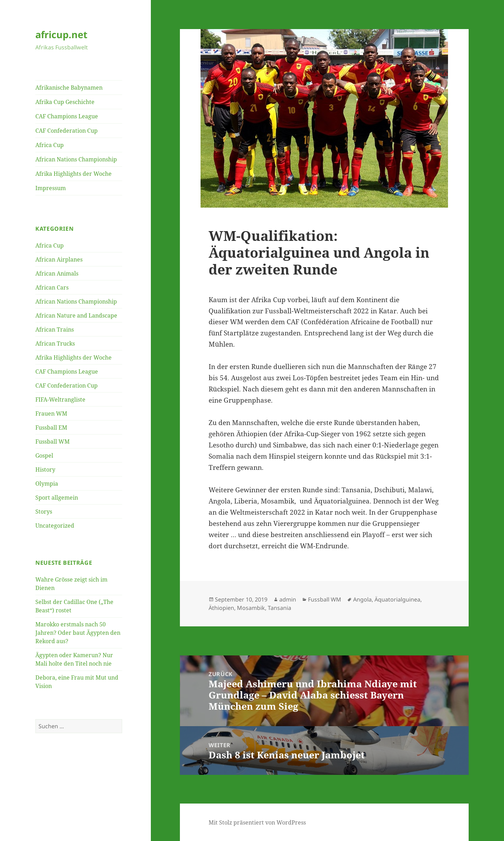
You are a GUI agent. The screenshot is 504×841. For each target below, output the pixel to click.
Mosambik (251, 608)
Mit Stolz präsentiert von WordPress (257, 822)
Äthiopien (221, 608)
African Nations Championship (76, 159)
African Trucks (55, 343)
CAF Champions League (67, 116)
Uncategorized (55, 526)
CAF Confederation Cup (66, 131)
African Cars (52, 287)
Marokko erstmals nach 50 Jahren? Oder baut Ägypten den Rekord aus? (78, 633)
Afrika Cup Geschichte (65, 102)
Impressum (51, 188)
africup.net (61, 34)
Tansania (279, 608)
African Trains (55, 329)
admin (288, 599)
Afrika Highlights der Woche (73, 174)
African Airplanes (59, 259)
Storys (44, 512)
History (45, 470)
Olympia (47, 484)
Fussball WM (52, 442)
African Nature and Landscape (76, 315)
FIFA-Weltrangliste (60, 399)
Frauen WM (51, 413)
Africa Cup (50, 145)
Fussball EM (51, 428)
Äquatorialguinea (397, 599)
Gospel (44, 456)
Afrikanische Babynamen (69, 88)
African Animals (57, 273)
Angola (362, 599)
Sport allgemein (57, 498)
